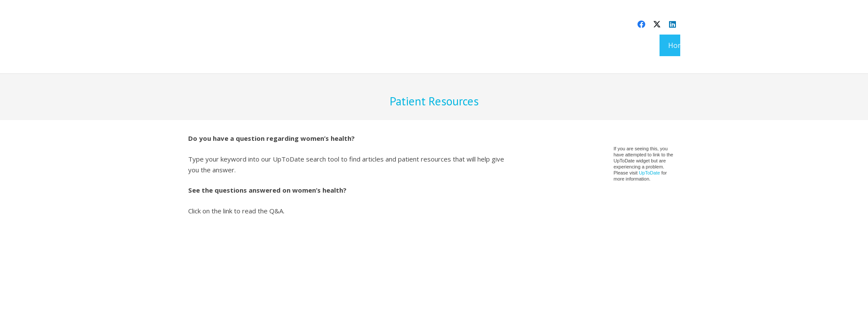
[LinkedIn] (672, 24)
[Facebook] (641, 24)
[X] (657, 24)
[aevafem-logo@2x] (215, 45)
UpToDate (649, 173)
